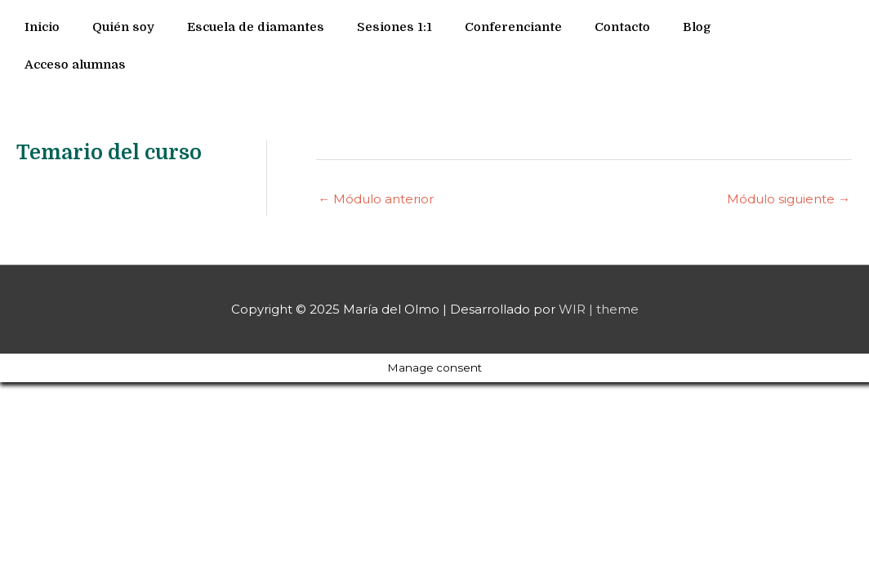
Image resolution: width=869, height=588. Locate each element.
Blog (697, 27)
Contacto (622, 27)
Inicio (42, 27)
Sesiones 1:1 (394, 27)
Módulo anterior (376, 199)
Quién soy (123, 27)
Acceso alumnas (75, 65)
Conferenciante (513, 27)
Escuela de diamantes (256, 27)
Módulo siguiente (789, 199)
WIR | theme (599, 309)
